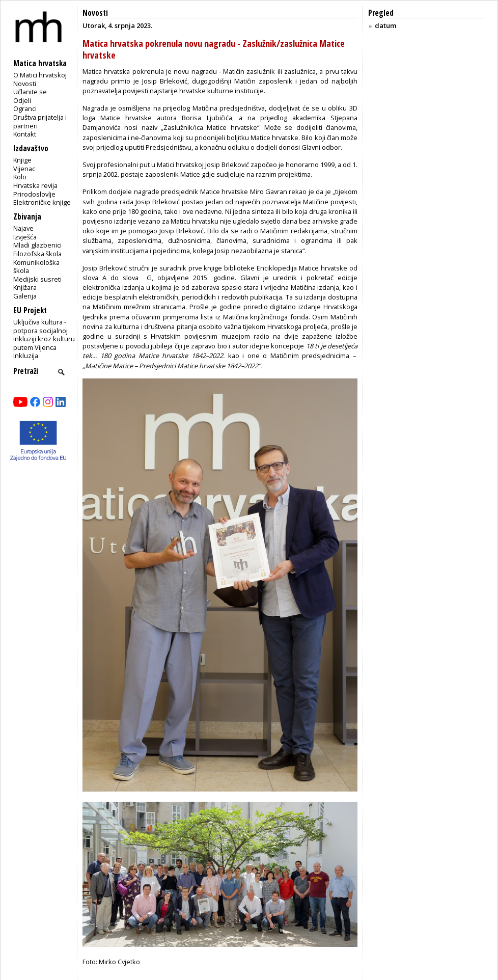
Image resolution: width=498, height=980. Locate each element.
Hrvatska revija (35, 185)
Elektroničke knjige (42, 202)
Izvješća (25, 237)
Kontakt (25, 134)
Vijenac (24, 169)
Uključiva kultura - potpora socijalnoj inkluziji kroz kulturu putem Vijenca (44, 335)
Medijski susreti (37, 279)
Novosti (25, 84)
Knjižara (25, 287)
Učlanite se (30, 92)
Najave (23, 228)
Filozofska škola (37, 254)
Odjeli (22, 100)
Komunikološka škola (36, 267)
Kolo (20, 177)
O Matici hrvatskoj (40, 75)
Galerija (25, 296)
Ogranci (25, 108)
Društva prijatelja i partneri (40, 121)
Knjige (22, 160)
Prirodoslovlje (34, 194)
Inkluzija (26, 356)
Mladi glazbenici (37, 245)
